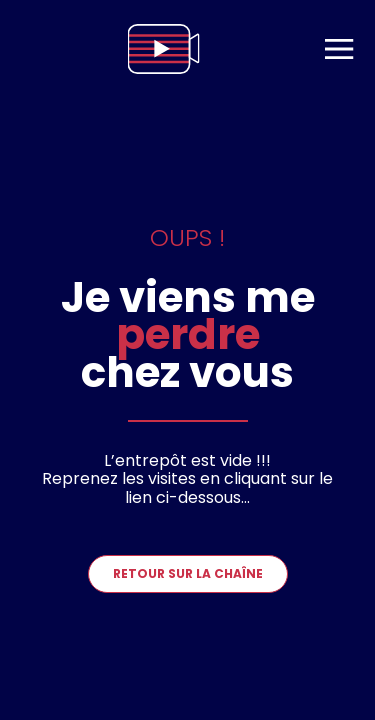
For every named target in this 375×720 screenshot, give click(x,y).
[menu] (339, 49)
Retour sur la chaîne (188, 573)
